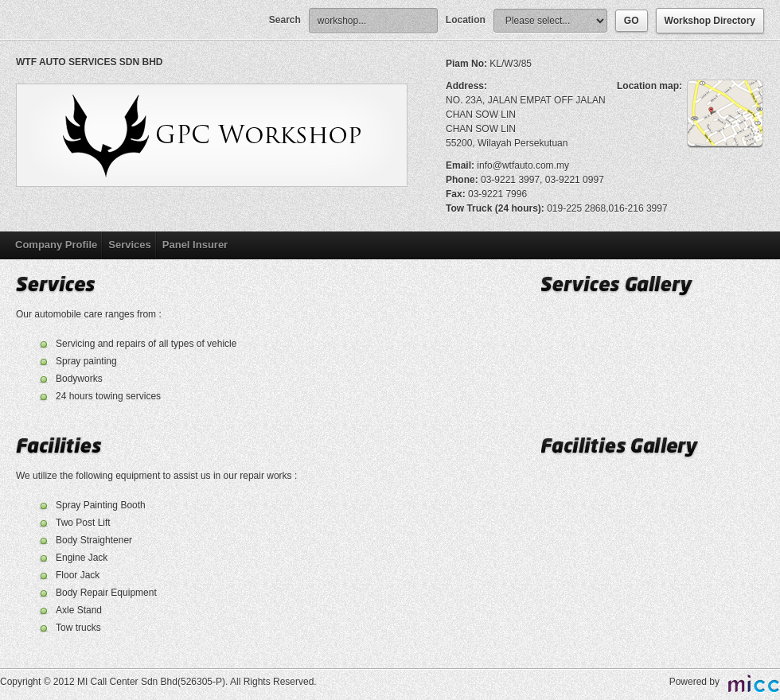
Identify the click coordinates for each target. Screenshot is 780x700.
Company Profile (56, 245)
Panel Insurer (195, 245)
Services (130, 245)
